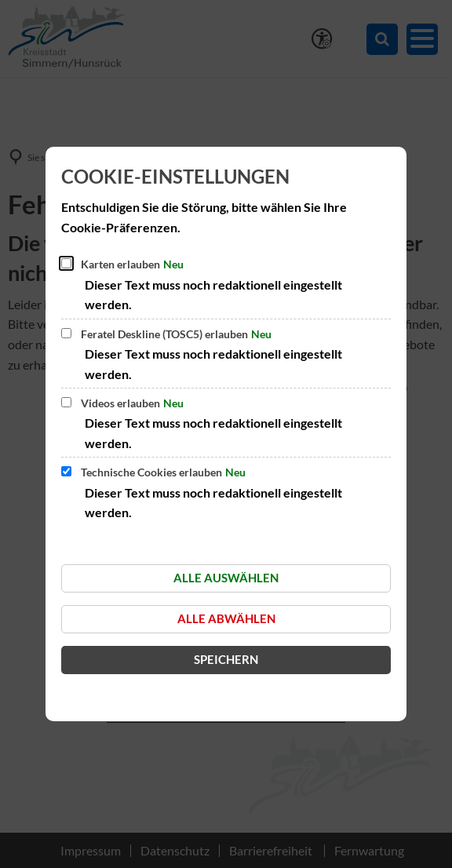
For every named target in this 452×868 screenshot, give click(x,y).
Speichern (226, 659)
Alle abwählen (226, 618)
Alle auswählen (226, 578)
